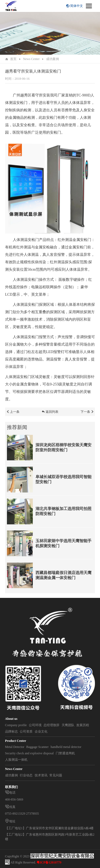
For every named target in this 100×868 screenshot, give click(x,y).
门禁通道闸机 (65, 753)
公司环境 (35, 725)
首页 (13, 59)
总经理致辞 (51, 725)
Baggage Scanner (38, 747)
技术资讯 (41, 775)
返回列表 (50, 414)
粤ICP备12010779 (49, 862)
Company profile (16, 725)
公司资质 (26, 731)
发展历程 (83, 725)
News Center (31, 59)
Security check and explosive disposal (29, 753)
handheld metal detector (66, 747)
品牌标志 (11, 731)
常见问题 (56, 775)
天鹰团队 (68, 725)
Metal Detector (15, 747)
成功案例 (53, 59)
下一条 (87, 414)
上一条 (13, 414)
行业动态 (26, 775)
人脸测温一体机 (16, 760)
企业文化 (41, 731)
